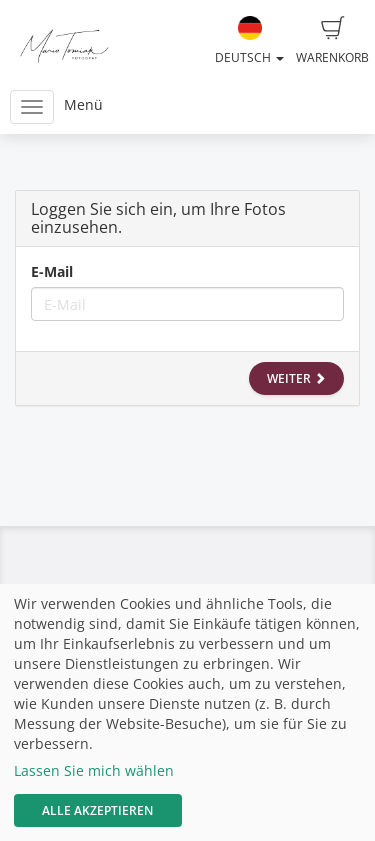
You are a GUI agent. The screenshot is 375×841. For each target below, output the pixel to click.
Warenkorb (332, 41)
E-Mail (52, 271)
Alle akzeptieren (97, 810)
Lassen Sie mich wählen (94, 770)
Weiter (296, 378)
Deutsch (249, 41)
